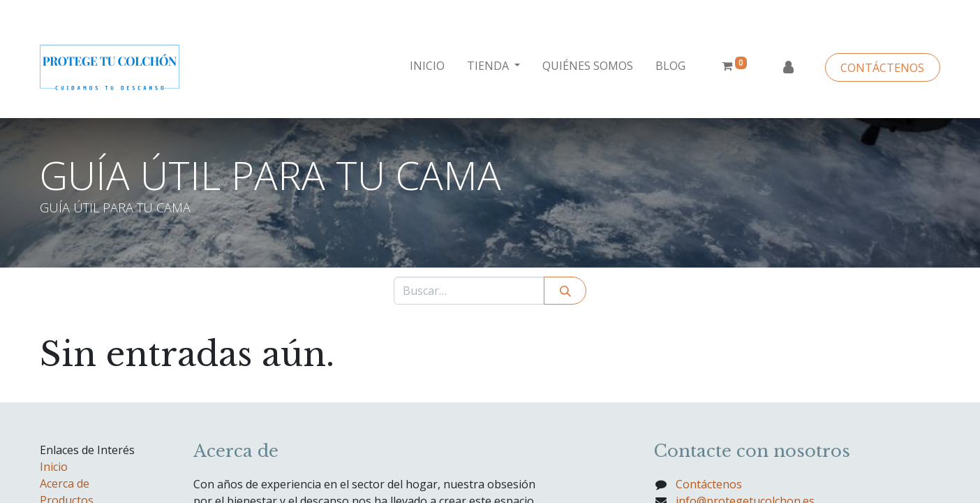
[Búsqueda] (565, 291)
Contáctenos (709, 484)
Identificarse (788, 68)
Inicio (54, 467)
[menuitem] (427, 66)
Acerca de (65, 483)
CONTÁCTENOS (882, 68)
